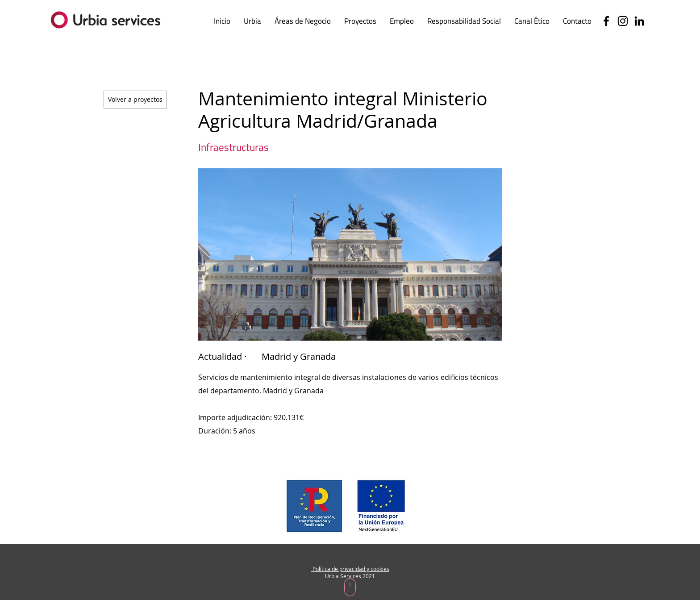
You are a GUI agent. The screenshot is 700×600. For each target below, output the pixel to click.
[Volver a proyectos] (135, 100)
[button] (532, 21)
